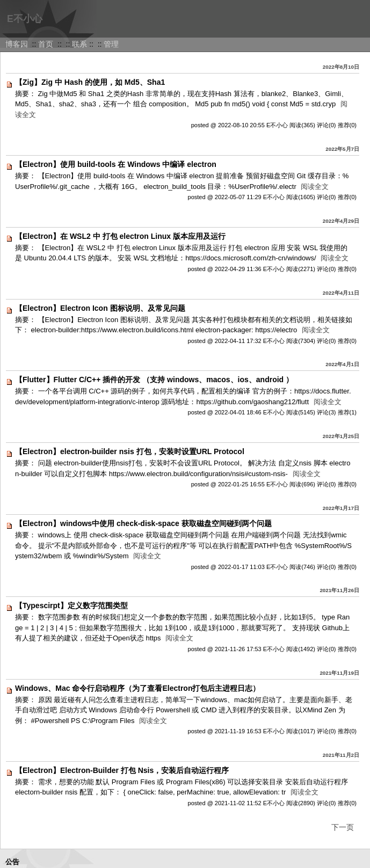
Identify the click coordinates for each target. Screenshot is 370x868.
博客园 (17, 44)
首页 (46, 44)
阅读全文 (315, 187)
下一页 (343, 827)
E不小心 (25, 19)
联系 (79, 44)
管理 (111, 44)
